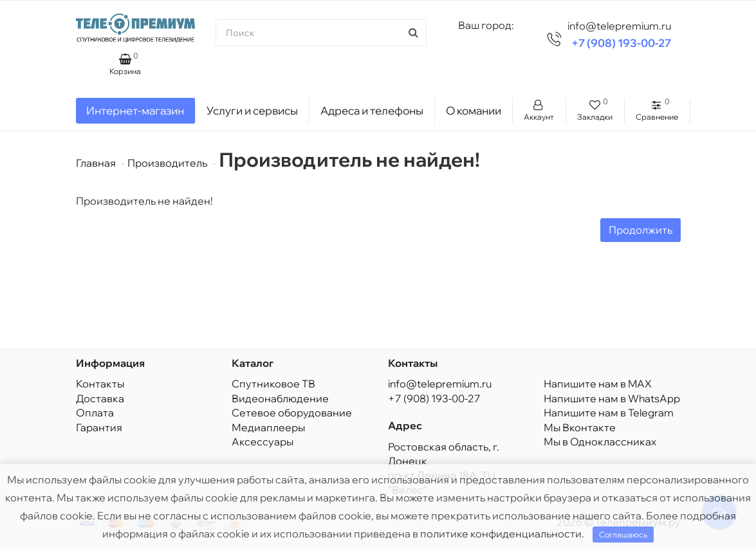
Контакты (100, 384)
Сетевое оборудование (292, 413)
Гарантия (99, 427)
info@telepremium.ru (440, 384)
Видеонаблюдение (280, 398)
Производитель (167, 163)
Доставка (100, 398)
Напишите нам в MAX (598, 384)
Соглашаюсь (623, 535)
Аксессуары (263, 442)
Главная (96, 163)
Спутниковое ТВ (273, 384)
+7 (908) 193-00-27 (621, 43)
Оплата (95, 413)
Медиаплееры (268, 427)
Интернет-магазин (135, 110)
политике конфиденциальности (501, 534)
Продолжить (641, 230)
